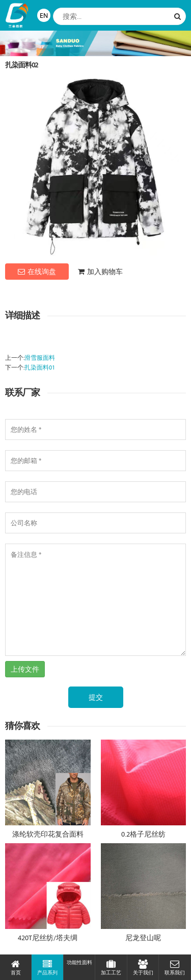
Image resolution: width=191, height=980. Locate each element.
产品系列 (47, 968)
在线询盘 (37, 272)
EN (44, 15)
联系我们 (174, 968)
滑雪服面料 (40, 358)
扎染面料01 (40, 367)
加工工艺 (111, 968)
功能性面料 (79, 962)
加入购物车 (100, 272)
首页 (16, 968)
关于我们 (143, 968)
